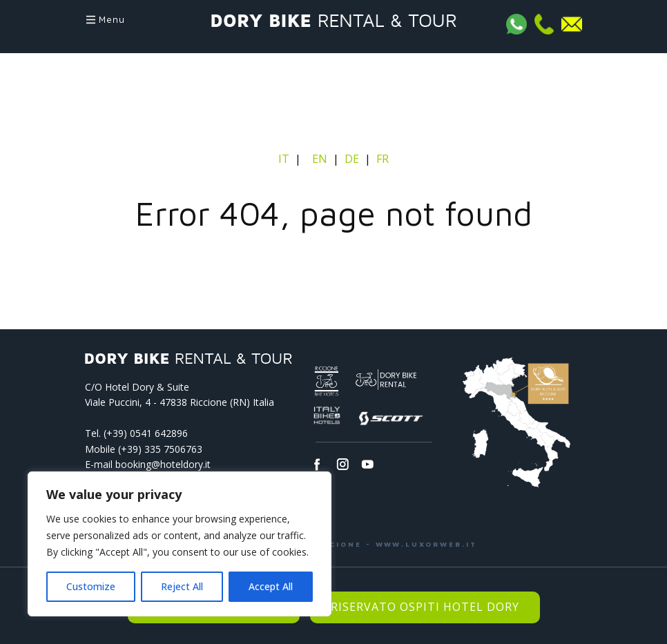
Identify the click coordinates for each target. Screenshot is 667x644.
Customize (91, 586)
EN (320, 159)
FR (383, 159)
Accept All (271, 586)
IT (285, 159)
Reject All (182, 586)
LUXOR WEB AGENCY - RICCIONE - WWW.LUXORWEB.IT (334, 544)
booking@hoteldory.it (163, 464)
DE (352, 159)
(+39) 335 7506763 (160, 449)
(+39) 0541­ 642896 (146, 433)
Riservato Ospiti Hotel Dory (425, 607)
